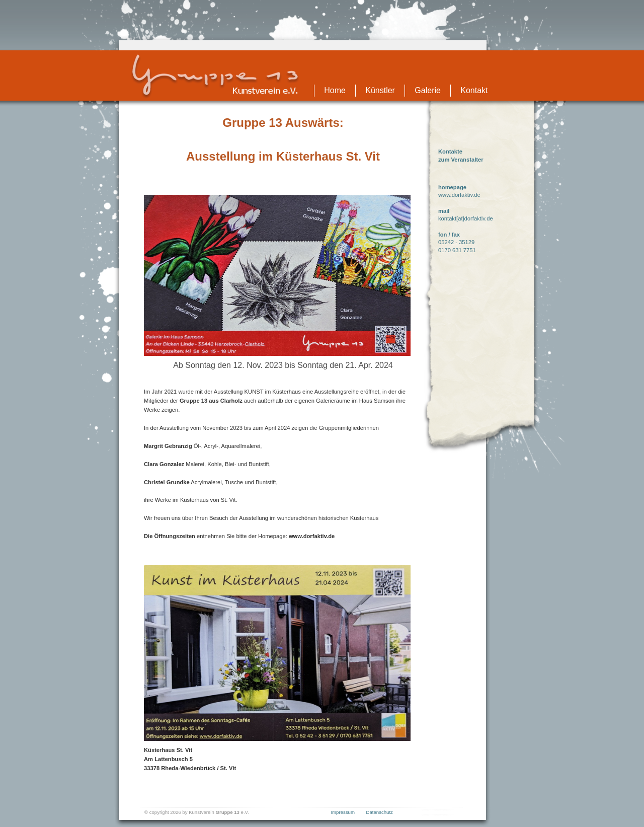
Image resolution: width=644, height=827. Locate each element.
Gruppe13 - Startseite (215, 77)
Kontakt (474, 90)
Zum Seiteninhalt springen (322, 5)
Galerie (428, 90)
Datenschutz (380, 812)
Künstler (380, 90)
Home (335, 90)
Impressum (342, 812)
